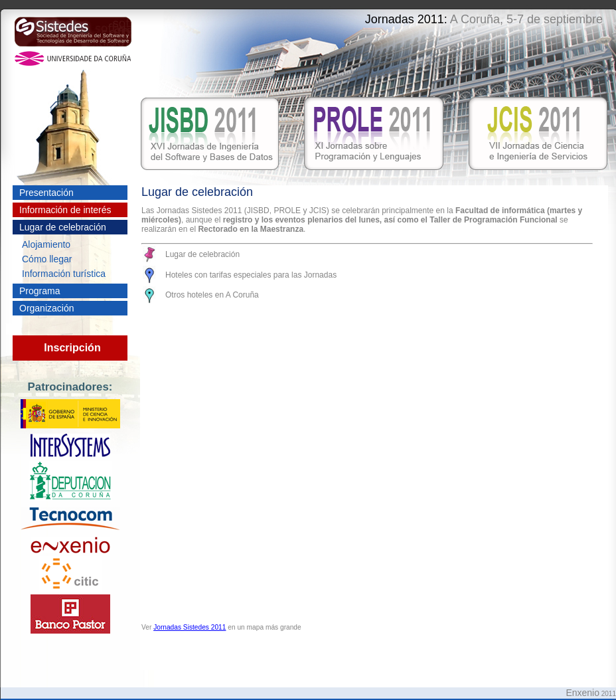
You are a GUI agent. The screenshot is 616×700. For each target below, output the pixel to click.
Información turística (64, 274)
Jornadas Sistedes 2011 (190, 627)
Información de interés (65, 210)
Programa (39, 291)
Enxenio (582, 693)
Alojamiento (46, 244)
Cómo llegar (47, 259)
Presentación (46, 193)
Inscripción (72, 348)
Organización (47, 308)
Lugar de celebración (63, 227)
